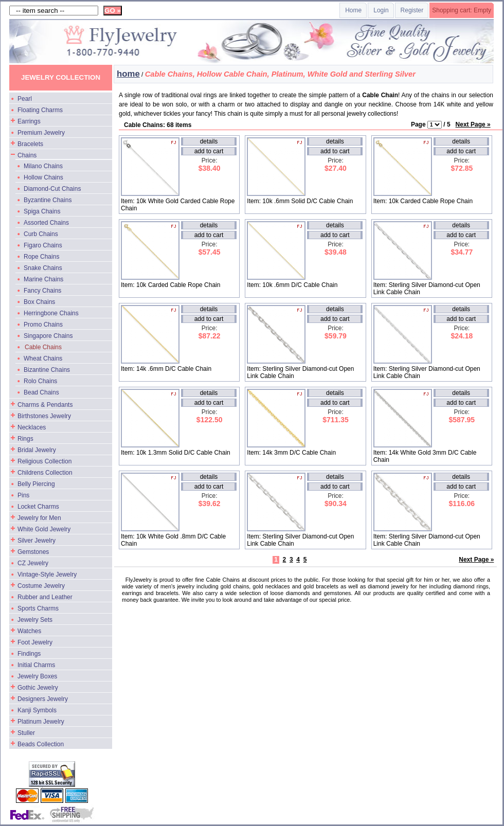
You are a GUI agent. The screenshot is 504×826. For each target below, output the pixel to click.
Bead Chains (41, 392)
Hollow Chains (43, 177)
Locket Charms (38, 507)
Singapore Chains (48, 336)
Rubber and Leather (45, 597)
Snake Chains (43, 268)
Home (353, 10)
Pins (23, 495)
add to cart (209, 151)
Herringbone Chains (51, 313)
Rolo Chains (40, 381)
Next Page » (473, 124)
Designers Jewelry (43, 699)
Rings (25, 439)
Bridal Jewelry (37, 450)
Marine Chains (43, 279)
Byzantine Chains (48, 200)
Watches (29, 631)
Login (381, 10)
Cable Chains (43, 347)
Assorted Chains (46, 223)
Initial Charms (36, 665)
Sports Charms (38, 608)
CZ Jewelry (33, 563)
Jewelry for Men (39, 518)
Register (412, 10)
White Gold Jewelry (44, 529)
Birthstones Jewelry (44, 416)
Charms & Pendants (45, 405)
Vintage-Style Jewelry (47, 574)
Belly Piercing (36, 484)
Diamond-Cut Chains (52, 189)
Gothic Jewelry (38, 688)
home (128, 74)
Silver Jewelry (37, 541)
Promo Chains (43, 325)
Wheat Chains (43, 358)
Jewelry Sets (35, 620)
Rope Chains (41, 257)
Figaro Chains (43, 245)
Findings (29, 654)
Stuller (26, 733)
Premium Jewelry (41, 133)
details (209, 141)
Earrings (29, 121)
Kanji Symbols (37, 710)
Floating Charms (40, 110)
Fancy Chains (42, 291)
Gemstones (33, 552)
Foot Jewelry (35, 642)
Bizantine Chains (47, 370)
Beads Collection (41, 744)
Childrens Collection (45, 473)
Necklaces (32, 427)
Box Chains (39, 302)
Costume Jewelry (41, 586)
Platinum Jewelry (41, 722)
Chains (27, 155)
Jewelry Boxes (37, 676)
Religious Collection (44, 461)
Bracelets (30, 144)
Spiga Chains (42, 211)
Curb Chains (41, 234)
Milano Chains (43, 166)
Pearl (25, 99)
